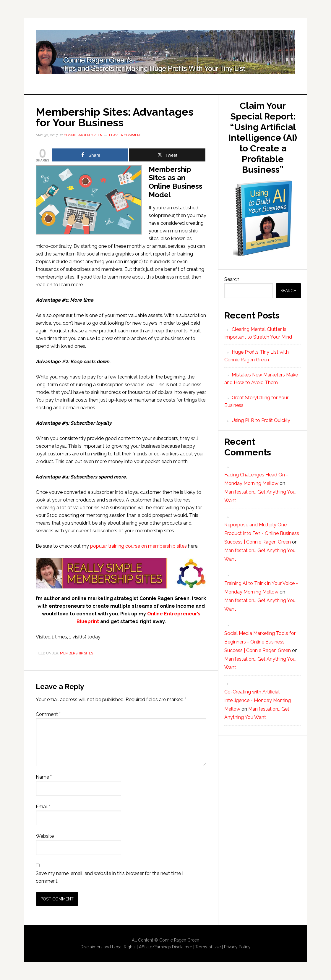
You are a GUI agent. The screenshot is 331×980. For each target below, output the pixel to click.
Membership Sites (77, 653)
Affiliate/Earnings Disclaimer (165, 947)
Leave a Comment (125, 135)
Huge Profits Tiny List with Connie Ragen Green (165, 52)
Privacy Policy (237, 947)
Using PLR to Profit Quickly (261, 420)
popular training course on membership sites (138, 546)
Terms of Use (208, 947)
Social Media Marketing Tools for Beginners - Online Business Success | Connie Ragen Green (260, 642)
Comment (48, 714)
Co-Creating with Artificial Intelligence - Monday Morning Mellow (258, 700)
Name (44, 777)
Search (232, 279)
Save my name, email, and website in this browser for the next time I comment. (109, 877)
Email (43, 807)
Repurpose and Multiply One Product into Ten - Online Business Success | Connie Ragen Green (262, 533)
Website (45, 836)
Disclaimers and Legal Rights (108, 947)
